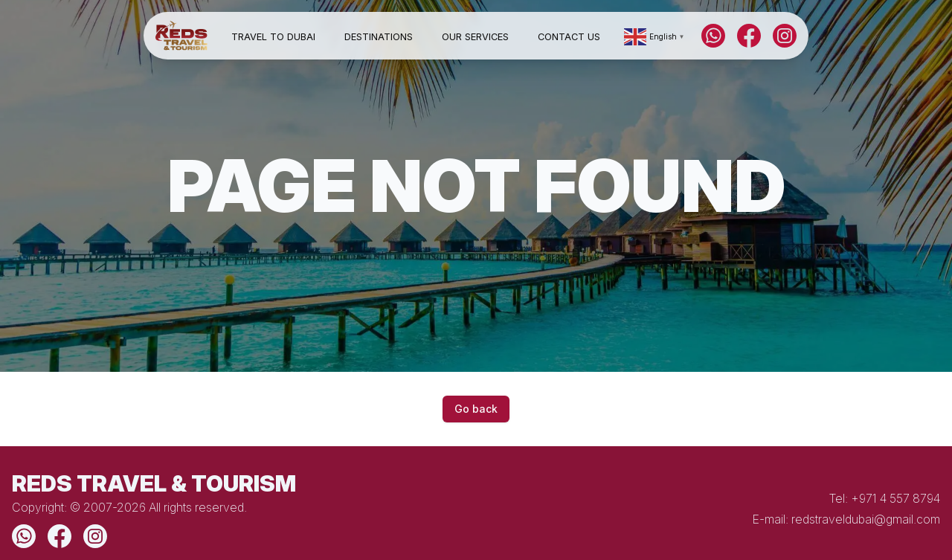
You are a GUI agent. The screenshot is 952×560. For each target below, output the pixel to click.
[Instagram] (785, 36)
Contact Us (569, 37)
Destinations (379, 37)
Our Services (475, 37)
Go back (476, 409)
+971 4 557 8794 (895, 498)
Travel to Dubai (273, 37)
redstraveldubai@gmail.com (866, 519)
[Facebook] (749, 36)
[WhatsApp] (713, 36)
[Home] (181, 36)
